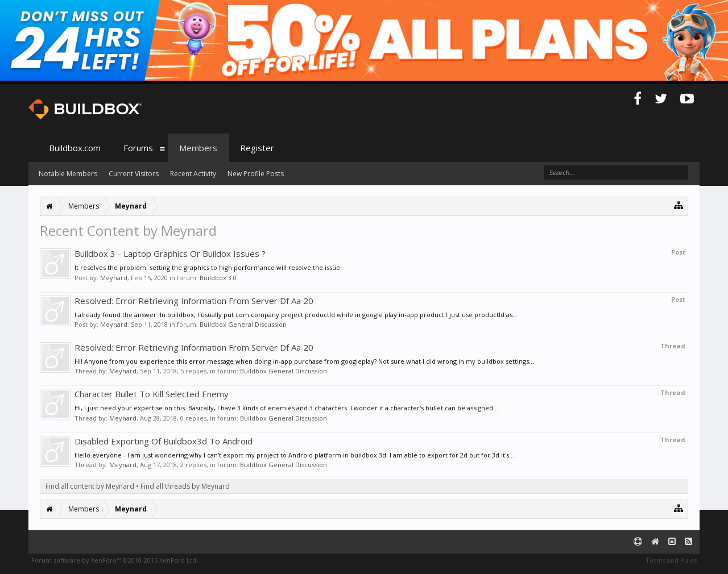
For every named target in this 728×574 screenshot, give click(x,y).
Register (257, 148)
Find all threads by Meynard (185, 486)
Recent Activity (193, 174)
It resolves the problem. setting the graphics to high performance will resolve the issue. (208, 267)
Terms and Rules (671, 560)
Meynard (114, 278)
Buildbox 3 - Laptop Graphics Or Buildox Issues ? (170, 253)
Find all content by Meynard (90, 486)
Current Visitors (134, 174)
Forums (138, 148)
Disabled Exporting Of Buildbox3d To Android (164, 441)
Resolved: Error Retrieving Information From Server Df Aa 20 (194, 301)
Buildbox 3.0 (218, 278)
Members (198, 148)
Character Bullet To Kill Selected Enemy (152, 394)
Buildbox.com (75, 148)
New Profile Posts (256, 174)
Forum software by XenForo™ (115, 560)
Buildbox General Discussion (243, 324)
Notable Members (68, 174)
